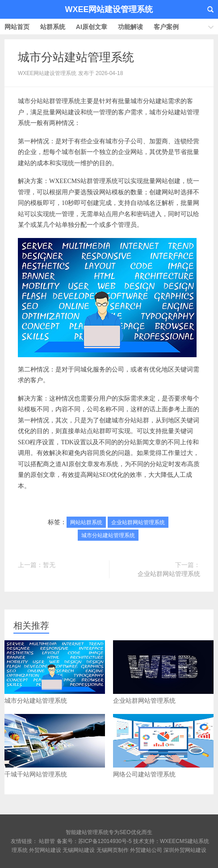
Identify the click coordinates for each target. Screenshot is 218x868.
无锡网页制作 (113, 850)
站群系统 (53, 27)
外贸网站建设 (45, 850)
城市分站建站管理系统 (76, 57)
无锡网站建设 (79, 850)
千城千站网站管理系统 (55, 746)
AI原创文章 (92, 27)
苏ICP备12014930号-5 (105, 841)
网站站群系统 (86, 522)
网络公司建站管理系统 (163, 746)
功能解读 (130, 27)
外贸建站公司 (146, 850)
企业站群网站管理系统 (138, 522)
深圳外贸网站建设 (185, 850)
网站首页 (17, 27)
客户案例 (166, 27)
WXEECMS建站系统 (184, 841)
